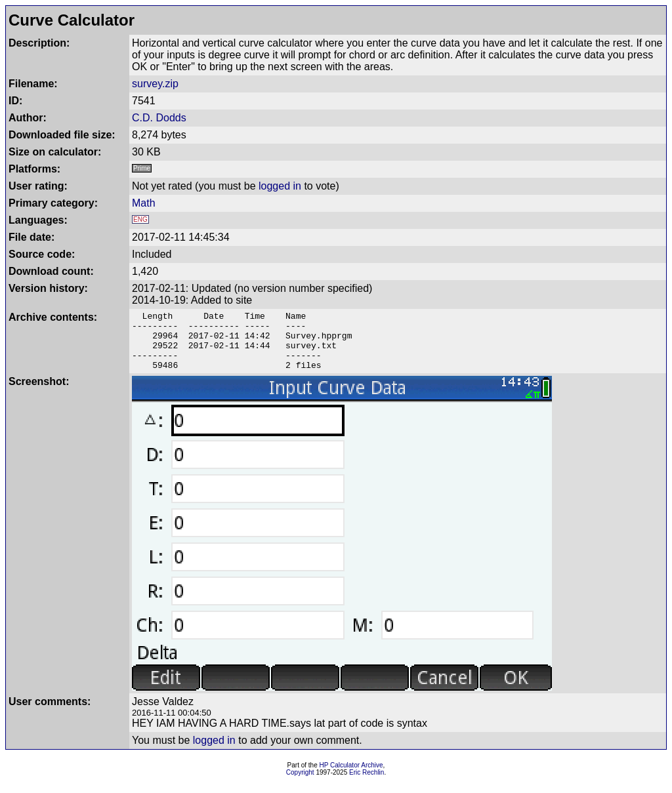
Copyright (300, 784)
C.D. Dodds (159, 118)
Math (144, 203)
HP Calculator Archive (351, 777)
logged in (280, 186)
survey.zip (155, 84)
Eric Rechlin (367, 784)
